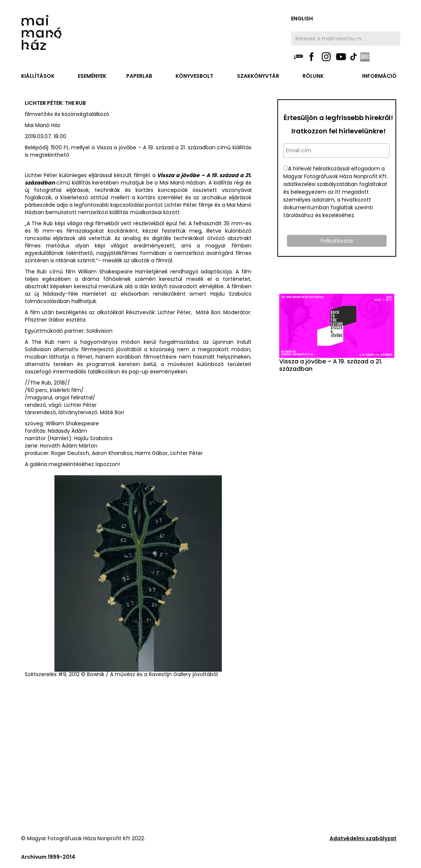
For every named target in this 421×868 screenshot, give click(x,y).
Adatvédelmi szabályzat (363, 838)
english (302, 19)
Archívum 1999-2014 (48, 857)
